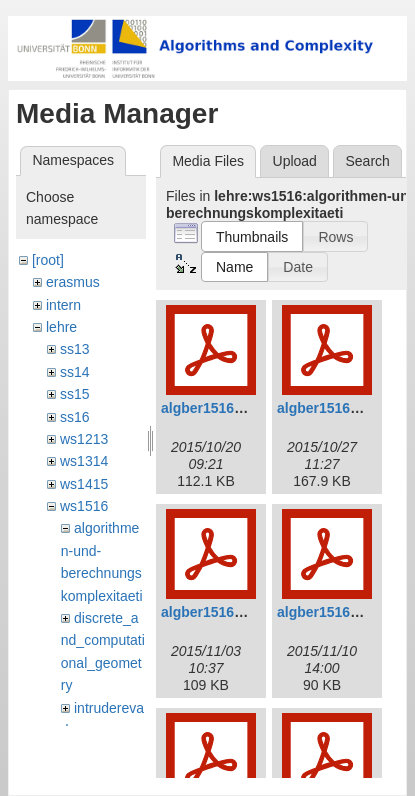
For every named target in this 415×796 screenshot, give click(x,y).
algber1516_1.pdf (218, 408)
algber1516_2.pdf (334, 408)
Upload (295, 161)
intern (63, 305)
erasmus (73, 282)
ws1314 (84, 461)
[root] (48, 260)
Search (367, 161)
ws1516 (84, 506)
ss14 (75, 372)
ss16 (75, 417)
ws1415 (84, 484)
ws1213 (84, 439)
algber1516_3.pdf (218, 612)
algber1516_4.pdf (334, 612)
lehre (61, 327)
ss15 (75, 394)
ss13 (75, 349)
